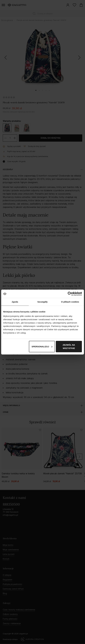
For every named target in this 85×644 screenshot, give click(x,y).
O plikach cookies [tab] (70, 302)
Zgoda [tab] (15, 302)
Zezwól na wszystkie (69, 346)
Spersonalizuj (42, 346)
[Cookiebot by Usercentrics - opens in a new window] (70, 294)
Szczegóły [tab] (42, 302)
